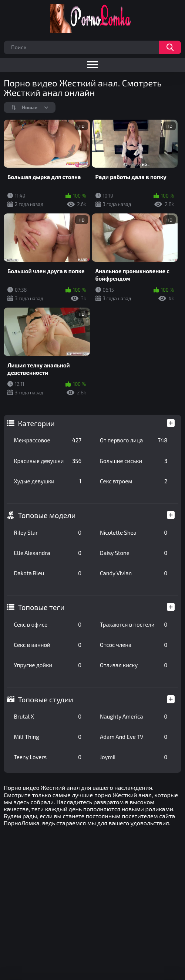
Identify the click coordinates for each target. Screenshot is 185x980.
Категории (36, 423)
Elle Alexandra (48, 553)
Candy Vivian (134, 573)
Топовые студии (46, 699)
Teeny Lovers (48, 757)
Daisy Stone (134, 553)
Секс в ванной (48, 645)
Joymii (134, 757)
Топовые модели (47, 515)
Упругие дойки (48, 665)
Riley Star (48, 532)
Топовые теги (41, 607)
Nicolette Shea (134, 532)
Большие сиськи (134, 461)
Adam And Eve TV (134, 737)
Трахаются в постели (134, 624)
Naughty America (134, 716)
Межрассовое (48, 440)
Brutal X (48, 716)
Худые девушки (48, 481)
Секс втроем (134, 481)
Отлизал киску (134, 665)
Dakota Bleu (48, 573)
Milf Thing (48, 737)
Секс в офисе (48, 624)
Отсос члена (134, 645)
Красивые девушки (48, 461)
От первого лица (134, 440)
